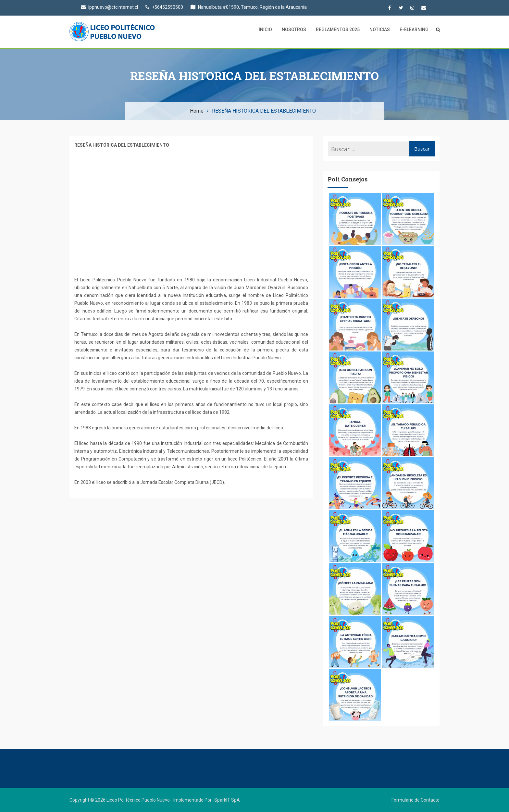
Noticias (380, 30)
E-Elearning (414, 30)
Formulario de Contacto (416, 800)
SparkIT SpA (227, 800)
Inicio (265, 30)
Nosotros (294, 30)
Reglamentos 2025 (338, 30)
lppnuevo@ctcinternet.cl (109, 7)
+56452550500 (164, 7)
